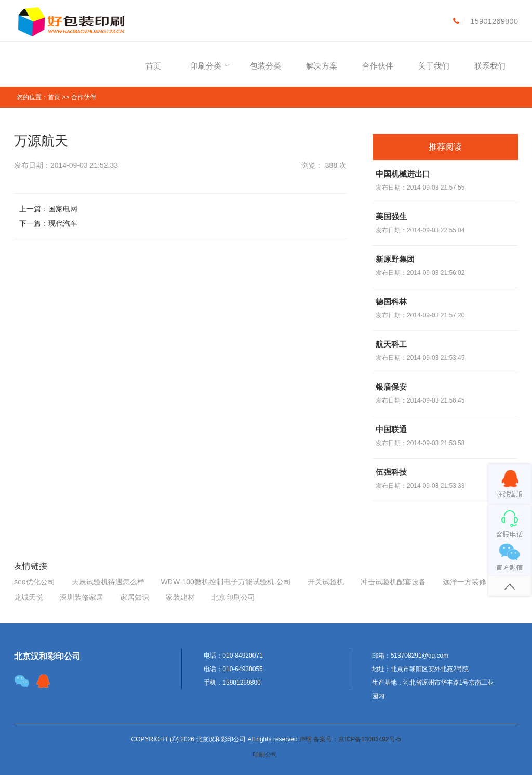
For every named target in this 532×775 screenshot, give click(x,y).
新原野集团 (395, 259)
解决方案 (322, 66)
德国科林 (391, 302)
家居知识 (135, 597)
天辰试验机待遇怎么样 (108, 582)
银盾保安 (391, 387)
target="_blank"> (43, 681)
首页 (153, 66)
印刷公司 (265, 755)
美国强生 (391, 216)
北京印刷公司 (233, 597)
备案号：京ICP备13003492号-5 (357, 739)
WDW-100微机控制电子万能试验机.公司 (226, 582)
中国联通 (391, 429)
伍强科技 (391, 472)
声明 (305, 739)
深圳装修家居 (82, 597)
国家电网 (63, 209)
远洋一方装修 (464, 582)
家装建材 (180, 597)
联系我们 (490, 66)
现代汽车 (63, 223)
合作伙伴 (378, 66)
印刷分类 (206, 66)
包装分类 (265, 66)
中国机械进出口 (403, 174)
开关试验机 (326, 582)
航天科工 (391, 344)
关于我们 (434, 66)
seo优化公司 (35, 582)
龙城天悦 (29, 597)
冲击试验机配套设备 (393, 582)
